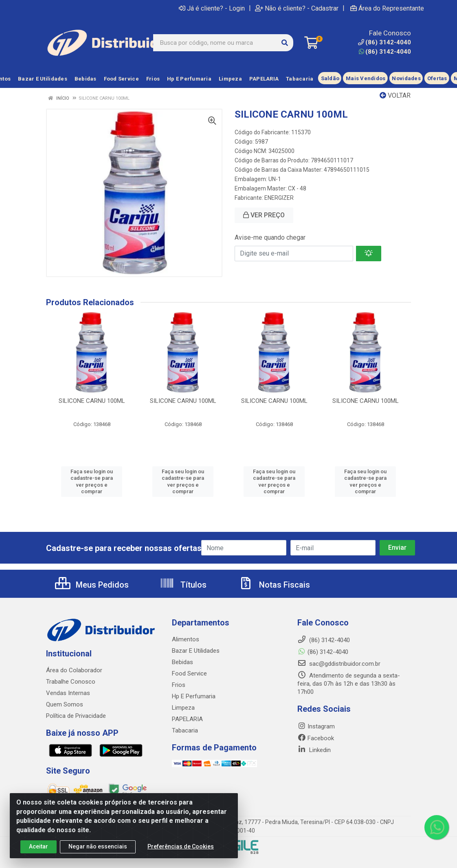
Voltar (395, 95)
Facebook (316, 738)
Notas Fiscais (274, 585)
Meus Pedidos (92, 585)
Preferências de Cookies (181, 855)
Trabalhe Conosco (71, 682)
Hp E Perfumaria (194, 696)
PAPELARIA (187, 719)
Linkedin (314, 750)
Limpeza (183, 708)
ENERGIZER (279, 198)
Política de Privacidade (76, 716)
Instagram (316, 726)
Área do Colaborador (74, 670)
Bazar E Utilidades (196, 651)
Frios (179, 685)
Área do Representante (387, 8)
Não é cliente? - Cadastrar (297, 8)
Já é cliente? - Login (212, 8)
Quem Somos (65, 704)
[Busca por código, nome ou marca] (215, 43)
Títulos (183, 585)
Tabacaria (185, 730)
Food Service (189, 673)
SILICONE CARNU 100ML (92, 401)
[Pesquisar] (285, 43)
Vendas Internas (68, 693)
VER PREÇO (264, 215)
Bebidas (182, 662)
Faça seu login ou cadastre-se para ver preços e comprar (92, 481)
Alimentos (186, 639)
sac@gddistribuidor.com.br (339, 664)
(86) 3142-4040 (385, 52)
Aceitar (38, 855)
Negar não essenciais (98, 855)
